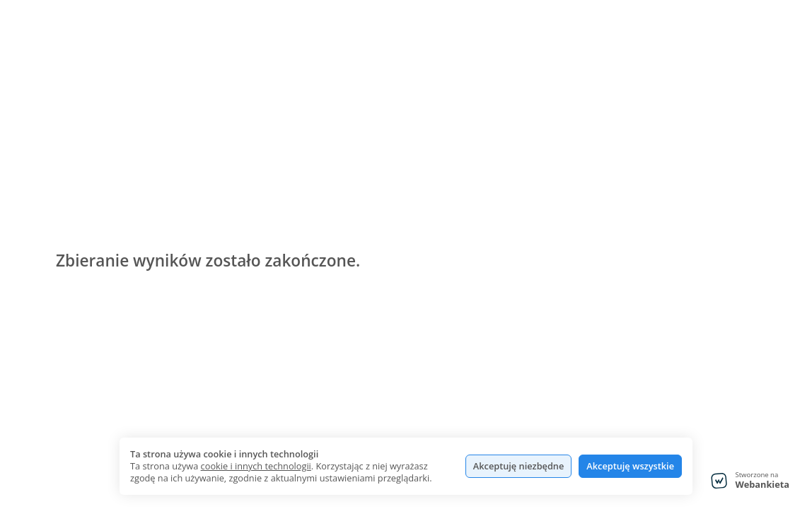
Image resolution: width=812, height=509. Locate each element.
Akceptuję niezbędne (518, 466)
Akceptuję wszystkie (630, 466)
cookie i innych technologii (256, 466)
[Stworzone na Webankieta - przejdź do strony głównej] (750, 481)
